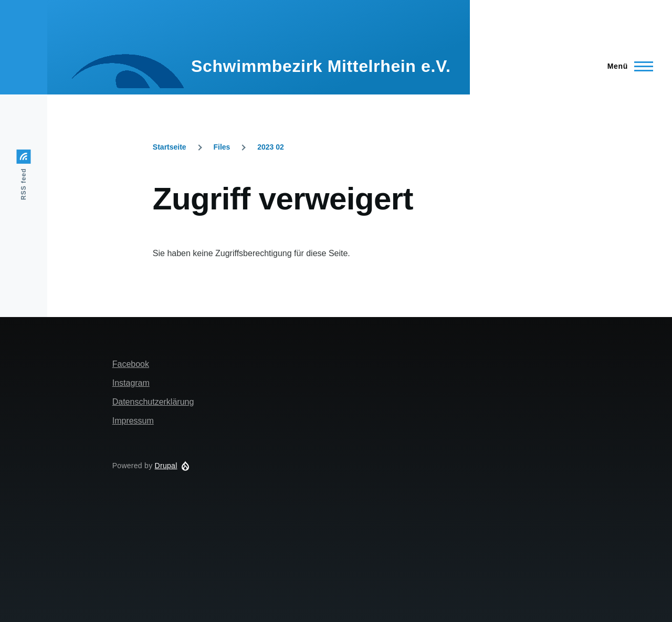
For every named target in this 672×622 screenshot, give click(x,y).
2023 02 (271, 147)
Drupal (166, 466)
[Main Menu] (627, 66)
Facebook (131, 364)
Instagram (131, 383)
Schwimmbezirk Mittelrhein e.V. (321, 66)
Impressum (133, 421)
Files (222, 147)
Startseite (170, 147)
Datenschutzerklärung (153, 402)
